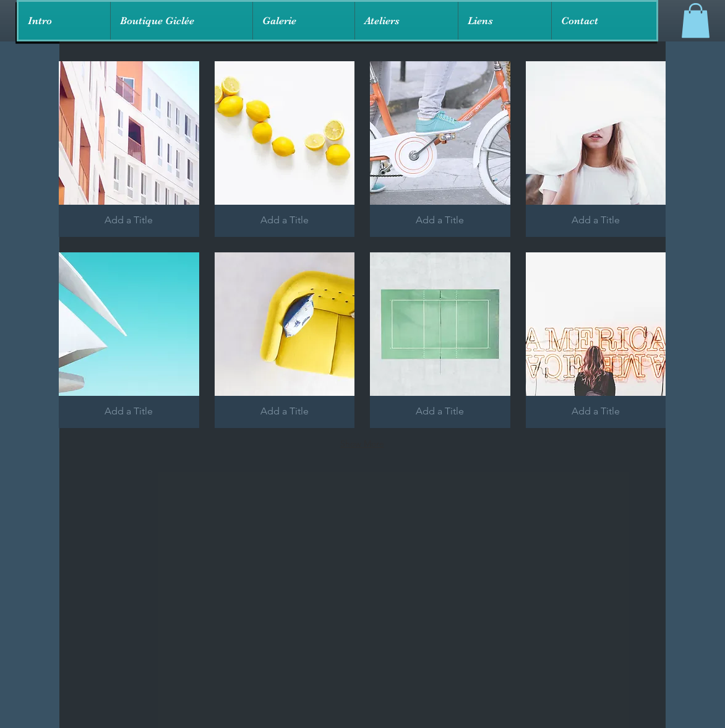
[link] (696, 20)
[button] (181, 21)
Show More (362, 443)
